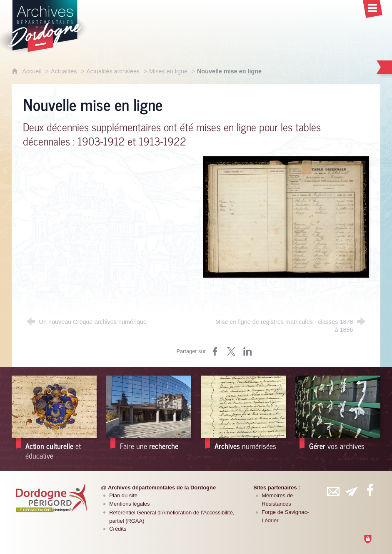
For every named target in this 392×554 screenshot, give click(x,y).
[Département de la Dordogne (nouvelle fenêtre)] (51, 498)
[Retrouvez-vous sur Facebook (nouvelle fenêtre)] (370, 490)
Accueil (32, 71)
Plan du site (123, 495)
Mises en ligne (168, 71)
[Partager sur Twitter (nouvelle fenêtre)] (231, 351)
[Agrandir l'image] (286, 217)
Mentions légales (129, 504)
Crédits (118, 529)
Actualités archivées (113, 71)
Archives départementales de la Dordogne (162, 488)
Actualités (64, 71)
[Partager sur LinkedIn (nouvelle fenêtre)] (247, 351)
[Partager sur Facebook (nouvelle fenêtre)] (215, 351)
